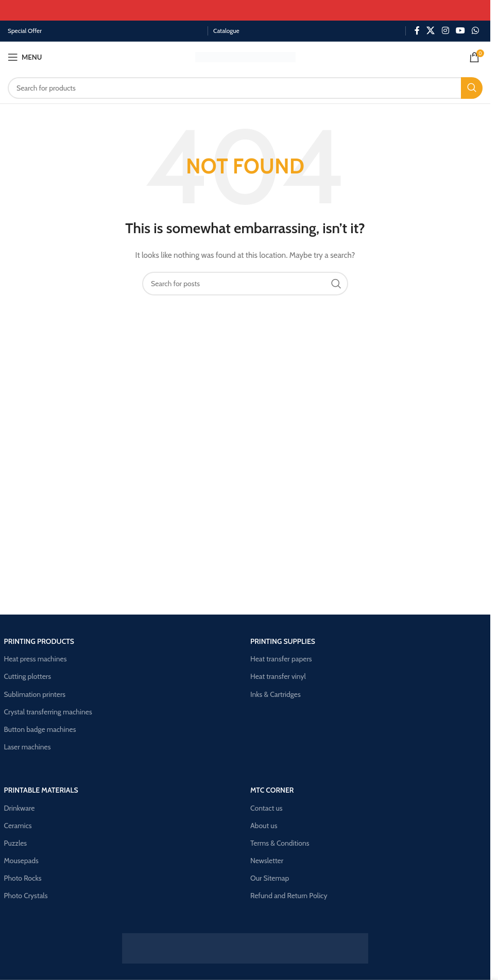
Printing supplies (283, 641)
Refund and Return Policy (289, 896)
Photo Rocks (23, 878)
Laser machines (28, 747)
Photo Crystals (26, 896)
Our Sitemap (270, 878)
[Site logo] (245, 56)
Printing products (39, 641)
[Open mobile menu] (25, 57)
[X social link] (431, 31)
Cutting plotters (28, 676)
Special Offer (25, 31)
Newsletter (267, 861)
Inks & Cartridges (276, 694)
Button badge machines (40, 729)
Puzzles (16, 843)
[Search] (245, 88)
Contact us (267, 808)
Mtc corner (272, 790)
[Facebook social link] (417, 31)
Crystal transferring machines (48, 712)
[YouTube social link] (460, 31)
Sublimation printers (35, 694)
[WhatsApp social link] (476, 31)
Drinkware (20, 808)
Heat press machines (36, 659)
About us (264, 826)
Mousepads (21, 861)
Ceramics (18, 826)
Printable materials (41, 790)
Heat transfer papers (281, 659)
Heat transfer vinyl (278, 676)
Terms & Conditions (280, 843)
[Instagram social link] (445, 31)
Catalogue (226, 31)
